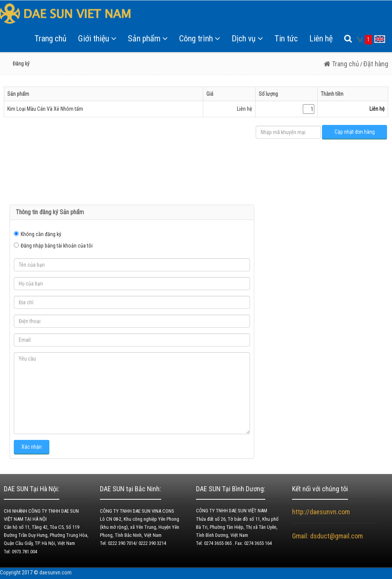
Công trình (200, 39)
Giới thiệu (97, 39)
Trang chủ (51, 39)
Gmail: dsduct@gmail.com (328, 536)
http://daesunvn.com (321, 512)
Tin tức (286, 39)
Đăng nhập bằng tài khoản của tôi (57, 246)
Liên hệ (321, 39)
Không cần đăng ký (41, 234)
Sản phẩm (148, 39)
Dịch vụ (247, 39)
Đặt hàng (376, 64)
